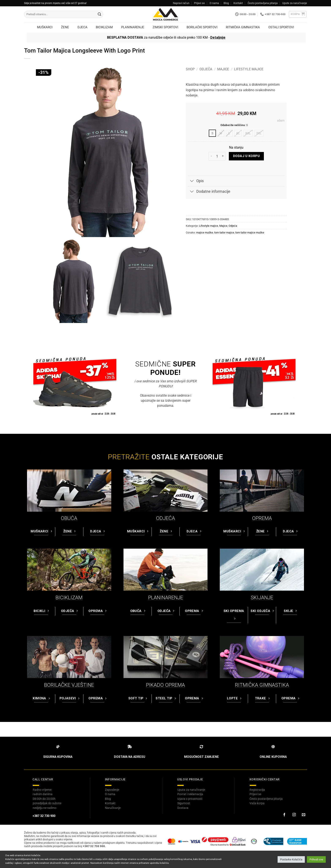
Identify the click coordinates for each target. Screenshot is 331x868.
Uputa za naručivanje (191, 790)
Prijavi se (199, 3)
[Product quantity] (217, 156)
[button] (298, 14)
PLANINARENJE (166, 598)
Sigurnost (184, 803)
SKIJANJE (262, 598)
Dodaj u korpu (246, 156)
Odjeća (206, 69)
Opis (196, 181)
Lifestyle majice (249, 69)
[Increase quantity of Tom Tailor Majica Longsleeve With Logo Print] (223, 156)
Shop (190, 69)
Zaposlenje (112, 790)
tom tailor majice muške (250, 233)
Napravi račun (181, 3)
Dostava (183, 808)
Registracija (257, 790)
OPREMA (262, 518)
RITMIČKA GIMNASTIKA (262, 685)
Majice (223, 69)
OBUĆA (69, 518)
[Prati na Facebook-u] (284, 815)
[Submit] (99, 14)
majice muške (205, 233)
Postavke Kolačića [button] (291, 859)
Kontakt (238, 3)
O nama (214, 3)
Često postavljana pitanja (263, 3)
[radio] (212, 133)
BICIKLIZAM (69, 598)
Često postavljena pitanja (266, 799)
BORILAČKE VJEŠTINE (69, 685)
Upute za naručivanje (295, 3)
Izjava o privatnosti (190, 799)
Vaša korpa (257, 803)
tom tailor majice (224, 233)
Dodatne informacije (209, 192)
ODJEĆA (165, 518)
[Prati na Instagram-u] (294, 815)
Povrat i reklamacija (190, 794)
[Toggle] (192, 181)
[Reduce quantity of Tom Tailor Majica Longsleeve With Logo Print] (211, 156)
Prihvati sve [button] (316, 859)
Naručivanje (113, 808)
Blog (226, 3)
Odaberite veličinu (233, 125)
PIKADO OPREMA (165, 685)
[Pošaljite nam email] (304, 815)
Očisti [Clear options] (281, 121)
